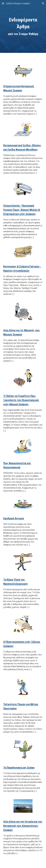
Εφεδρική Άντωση (14, 518)
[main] (23, 26)
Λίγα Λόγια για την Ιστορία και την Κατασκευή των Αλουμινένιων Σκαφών (23, 826)
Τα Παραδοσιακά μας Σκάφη (19, 768)
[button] (3, 3)
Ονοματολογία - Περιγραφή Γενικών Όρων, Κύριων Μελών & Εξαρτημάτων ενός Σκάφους (22, 210)
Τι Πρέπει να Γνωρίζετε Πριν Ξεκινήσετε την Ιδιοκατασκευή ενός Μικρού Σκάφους (21, 400)
